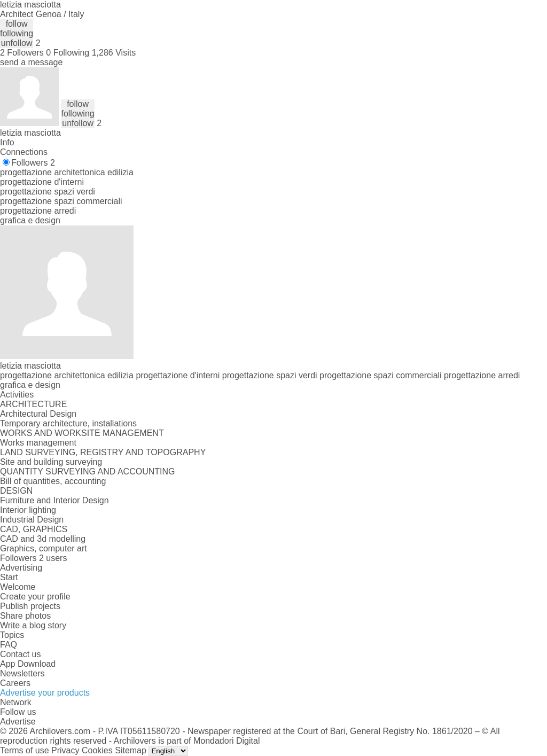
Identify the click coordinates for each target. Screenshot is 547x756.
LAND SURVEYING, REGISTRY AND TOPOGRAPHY (103, 452)
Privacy (65, 750)
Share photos (25, 616)
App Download (28, 664)
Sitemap (131, 750)
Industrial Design (32, 520)
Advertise (18, 722)
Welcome (18, 587)
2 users (53, 558)
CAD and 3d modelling (43, 539)
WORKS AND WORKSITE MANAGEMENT (82, 433)
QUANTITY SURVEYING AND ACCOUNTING (87, 471)
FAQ (9, 645)
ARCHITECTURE (33, 404)
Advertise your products (45, 693)
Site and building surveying (51, 462)
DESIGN (16, 491)
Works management (38, 443)
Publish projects (30, 606)
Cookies (97, 750)
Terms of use (25, 750)
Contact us (20, 654)
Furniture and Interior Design (54, 500)
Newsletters (22, 673)
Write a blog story (33, 625)
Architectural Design (38, 414)
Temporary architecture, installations (68, 423)
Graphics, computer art (44, 548)
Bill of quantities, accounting (53, 481)
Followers (33, 163)
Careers (15, 683)
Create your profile (35, 597)
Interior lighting (28, 510)
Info (7, 142)
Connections (24, 152)
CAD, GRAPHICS (34, 529)
